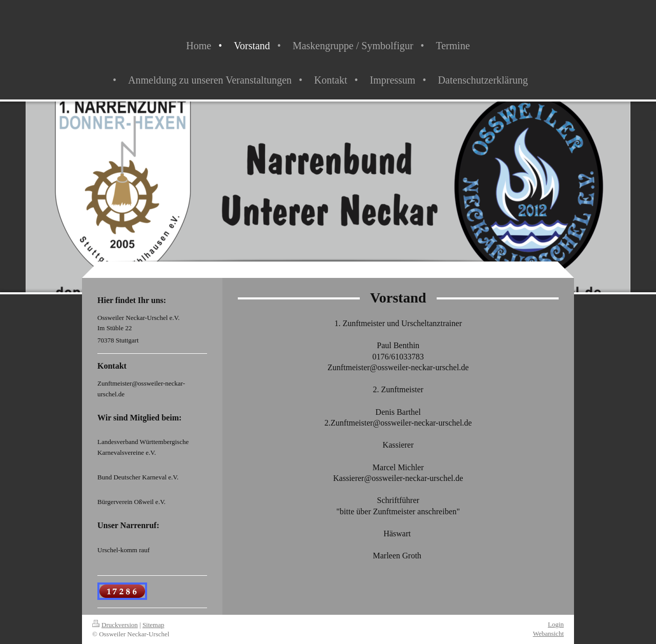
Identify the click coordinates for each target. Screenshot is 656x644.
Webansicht (548, 633)
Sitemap (153, 625)
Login (556, 624)
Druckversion (115, 625)
